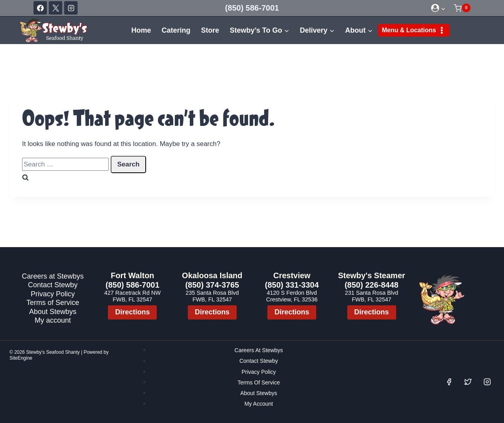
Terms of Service (53, 302)
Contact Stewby (53, 285)
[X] (56, 8)
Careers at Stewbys (53, 276)
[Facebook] (40, 8)
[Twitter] (468, 382)
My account (53, 320)
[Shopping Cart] (462, 8)
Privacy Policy (53, 294)
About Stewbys (53, 311)
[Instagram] (71, 8)
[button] (443, 8)
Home (141, 30)
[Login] (438, 8)
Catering (176, 30)
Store (210, 30)
